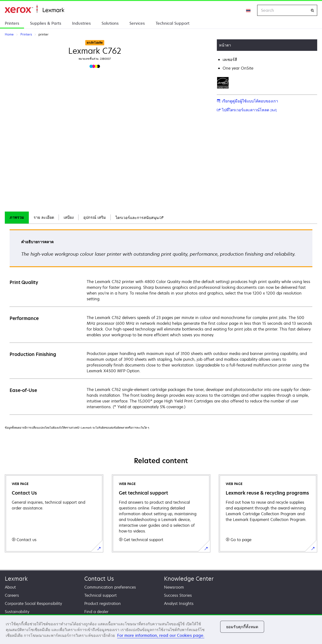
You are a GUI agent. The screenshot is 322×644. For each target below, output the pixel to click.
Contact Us (99, 579)
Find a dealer (96, 612)
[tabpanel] (161, 322)
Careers (12, 595)
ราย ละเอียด (44, 217)
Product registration (103, 603)
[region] (161, 629)
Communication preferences (110, 587)
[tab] (17, 218)
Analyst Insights (179, 603)
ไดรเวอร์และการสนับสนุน (140, 218)
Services (137, 23)
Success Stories (178, 595)
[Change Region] (249, 10)
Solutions (110, 23)
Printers (12, 23)
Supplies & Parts (46, 23)
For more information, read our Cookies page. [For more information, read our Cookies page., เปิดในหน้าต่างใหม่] (161, 635)
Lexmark (16, 579)
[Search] (312, 10)
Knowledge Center (189, 579)
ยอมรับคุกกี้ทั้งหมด (242, 627)
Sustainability (17, 612)
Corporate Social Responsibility (33, 603)
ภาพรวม (17, 217)
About (10, 587)
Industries (81, 23)
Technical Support (173, 23)
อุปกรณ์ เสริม (95, 217)
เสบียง (69, 217)
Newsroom (174, 587)
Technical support (100, 595)
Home (34, 9)
